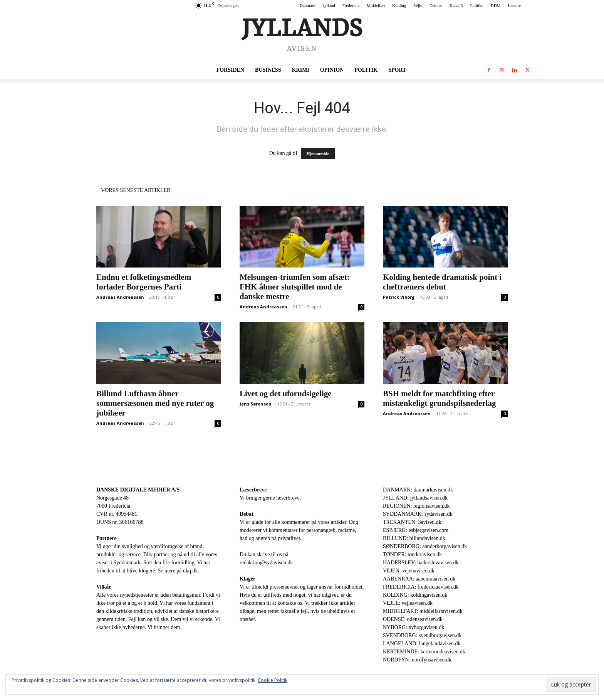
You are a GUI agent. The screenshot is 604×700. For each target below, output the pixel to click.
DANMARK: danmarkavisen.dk (418, 490)
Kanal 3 (456, 5)
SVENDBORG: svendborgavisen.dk (422, 635)
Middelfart (376, 5)
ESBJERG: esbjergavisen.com (416, 530)
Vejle (418, 5)
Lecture (514, 5)
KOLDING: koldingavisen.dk (415, 595)
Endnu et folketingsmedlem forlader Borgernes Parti (144, 282)
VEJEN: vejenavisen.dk (409, 571)
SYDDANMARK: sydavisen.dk (418, 514)
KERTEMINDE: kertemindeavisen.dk (424, 652)
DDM (496, 5)
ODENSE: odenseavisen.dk (413, 619)
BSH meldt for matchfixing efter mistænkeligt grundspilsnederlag (439, 398)
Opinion (332, 70)
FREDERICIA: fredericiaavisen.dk (421, 587)
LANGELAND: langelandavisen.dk (422, 644)
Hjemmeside (318, 153)
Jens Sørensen (256, 404)
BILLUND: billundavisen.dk (414, 538)
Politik (366, 70)
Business (268, 70)
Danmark (308, 5)
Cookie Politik (273, 680)
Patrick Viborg (399, 297)
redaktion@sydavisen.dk (266, 563)
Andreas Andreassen (120, 297)
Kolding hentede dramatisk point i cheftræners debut (442, 282)
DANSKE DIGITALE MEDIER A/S (138, 490)
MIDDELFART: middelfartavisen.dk (423, 611)
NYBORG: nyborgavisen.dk (414, 627)
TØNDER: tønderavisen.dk (412, 554)
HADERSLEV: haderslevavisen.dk (421, 563)
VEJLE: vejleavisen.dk (408, 603)
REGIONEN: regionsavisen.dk (416, 506)
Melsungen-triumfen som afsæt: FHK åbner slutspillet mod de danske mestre (295, 287)
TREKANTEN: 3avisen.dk (412, 522)
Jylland (329, 5)
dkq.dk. (191, 571)
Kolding (399, 5)
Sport (397, 70)
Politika (477, 5)
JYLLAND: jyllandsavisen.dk (415, 498)
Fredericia (351, 5)
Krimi (301, 70)
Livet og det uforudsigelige (286, 394)
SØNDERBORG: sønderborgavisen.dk (425, 546)
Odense (436, 5)
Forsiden (230, 70)
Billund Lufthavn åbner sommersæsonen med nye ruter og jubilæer (155, 403)
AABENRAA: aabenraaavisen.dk (419, 579)
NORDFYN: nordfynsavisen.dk (417, 660)
